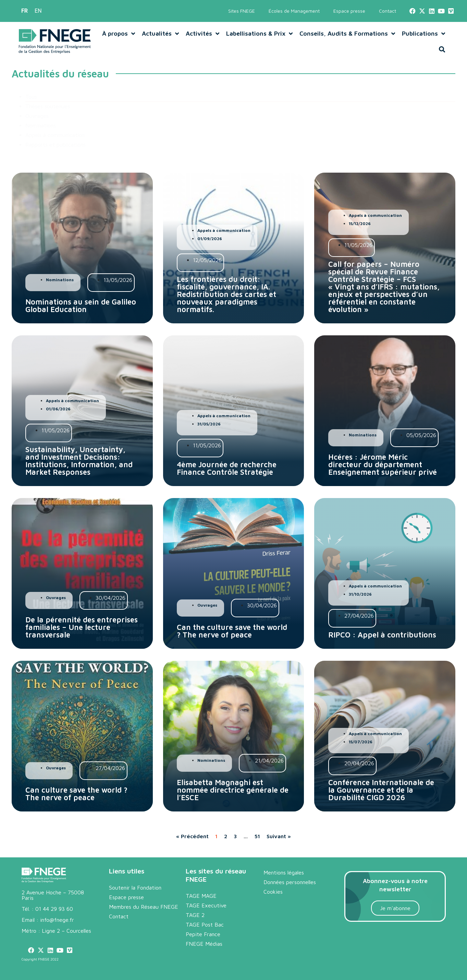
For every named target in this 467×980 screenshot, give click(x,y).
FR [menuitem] (24, 11)
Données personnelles (290, 882)
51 (257, 836)
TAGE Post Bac (205, 925)
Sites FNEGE (242, 11)
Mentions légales (284, 872)
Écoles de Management (294, 11)
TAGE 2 (195, 915)
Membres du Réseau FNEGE (144, 907)
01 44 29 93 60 (54, 909)
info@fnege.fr (57, 920)
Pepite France (203, 934)
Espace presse (349, 11)
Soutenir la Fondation (135, 888)
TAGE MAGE (201, 896)
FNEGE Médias (204, 944)
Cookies (273, 892)
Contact (388, 11)
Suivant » (279, 836)
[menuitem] (24, 11)
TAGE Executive (206, 905)
